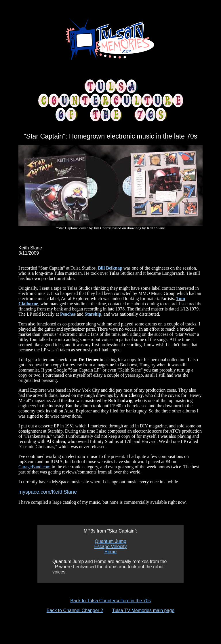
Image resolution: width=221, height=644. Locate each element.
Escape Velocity (111, 547)
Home (111, 552)
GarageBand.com (35, 467)
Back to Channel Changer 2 (75, 610)
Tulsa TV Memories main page (143, 610)
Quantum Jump (110, 541)
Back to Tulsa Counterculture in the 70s (110, 601)
